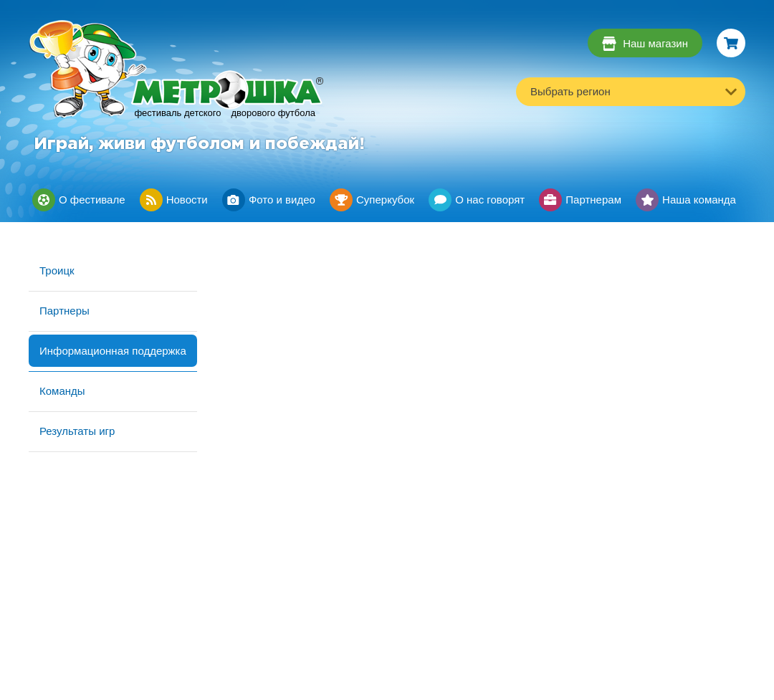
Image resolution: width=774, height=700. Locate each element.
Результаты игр (77, 431)
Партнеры (64, 311)
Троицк (57, 270)
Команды (62, 391)
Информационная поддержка (113, 351)
